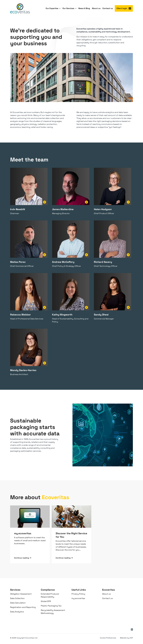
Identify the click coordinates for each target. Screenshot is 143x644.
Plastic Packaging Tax (51, 606)
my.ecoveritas (78, 598)
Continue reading (23, 558)
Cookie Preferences (108, 638)
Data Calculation (18, 603)
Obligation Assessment (21, 594)
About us (106, 594)
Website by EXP (126, 638)
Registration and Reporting (23, 607)
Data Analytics (17, 612)
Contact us (107, 598)
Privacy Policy (78, 594)
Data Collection (17, 598)
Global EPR (46, 601)
